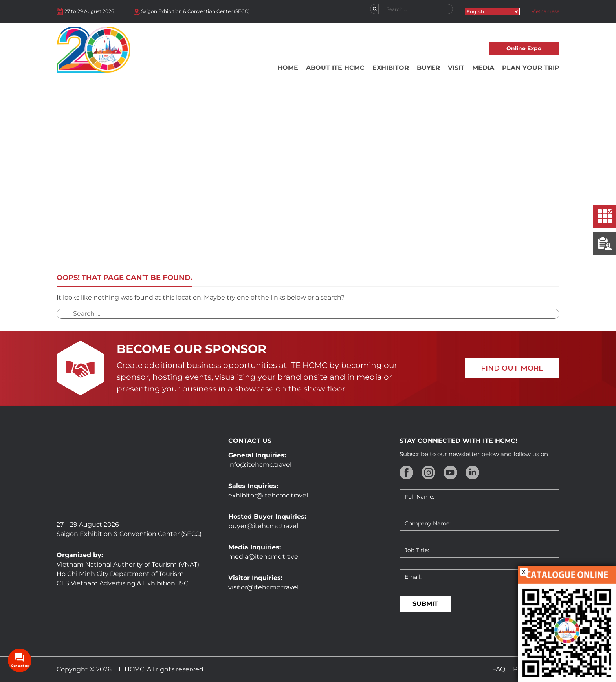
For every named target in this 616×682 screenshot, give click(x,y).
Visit (456, 68)
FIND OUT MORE (512, 368)
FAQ (499, 669)
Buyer (428, 68)
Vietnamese (545, 11)
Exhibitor (391, 68)
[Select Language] (492, 12)
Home (288, 68)
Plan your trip (531, 68)
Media (483, 68)
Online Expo (524, 48)
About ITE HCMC (335, 68)
